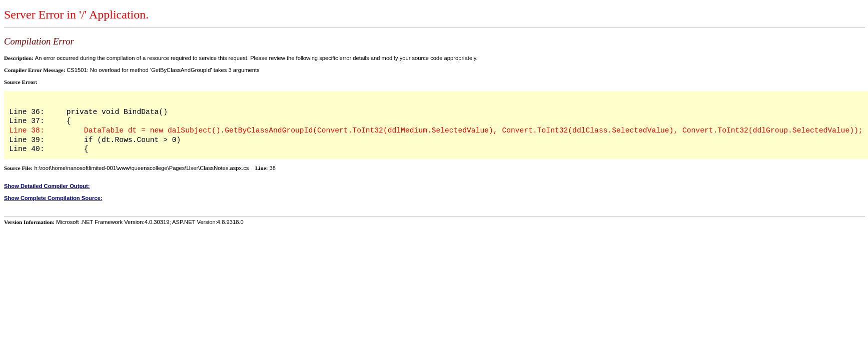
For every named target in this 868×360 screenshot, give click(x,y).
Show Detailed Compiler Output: (47, 186)
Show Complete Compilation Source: (53, 198)
